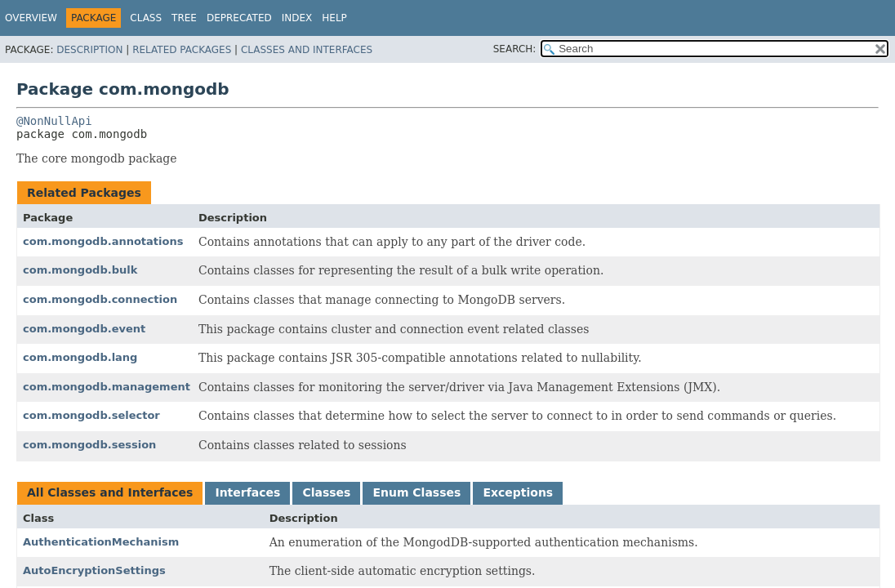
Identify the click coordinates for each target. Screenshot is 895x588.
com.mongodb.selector (91, 415)
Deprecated (239, 18)
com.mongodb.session (89, 445)
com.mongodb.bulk (80, 270)
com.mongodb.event (84, 329)
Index (297, 18)
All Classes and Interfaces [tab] (110, 492)
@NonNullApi (54, 121)
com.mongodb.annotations (103, 241)
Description (89, 50)
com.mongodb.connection (100, 299)
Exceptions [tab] (518, 492)
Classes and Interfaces (307, 50)
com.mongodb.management (107, 387)
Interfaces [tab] (247, 492)
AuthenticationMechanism (101, 542)
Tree (184, 18)
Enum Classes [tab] (416, 492)
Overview (31, 18)
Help (334, 18)
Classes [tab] (326, 492)
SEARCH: (515, 49)
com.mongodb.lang (80, 357)
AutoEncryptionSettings (94, 570)
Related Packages (182, 50)
